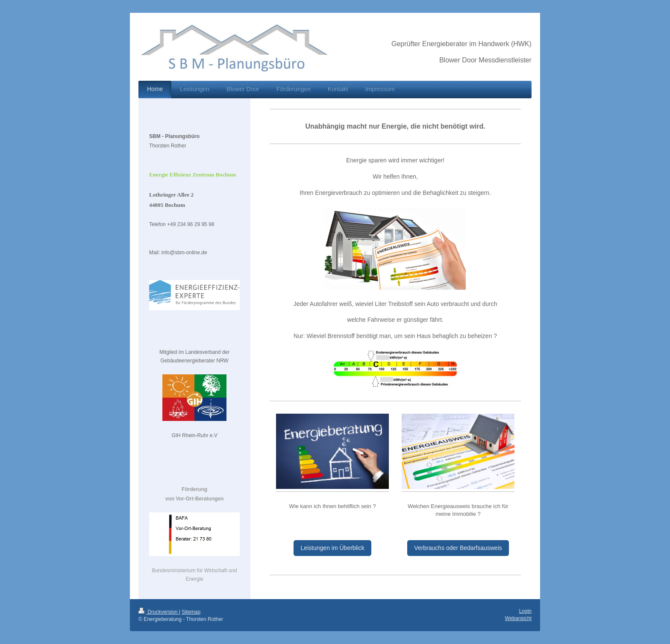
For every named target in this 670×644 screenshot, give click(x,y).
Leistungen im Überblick (332, 548)
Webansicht (518, 618)
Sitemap (191, 612)
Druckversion (159, 612)
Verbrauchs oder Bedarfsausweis (458, 548)
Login (525, 611)
